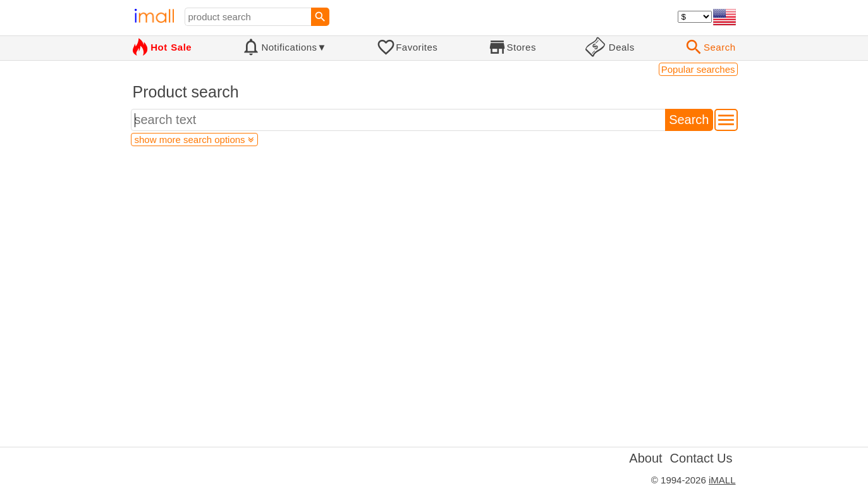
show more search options (194, 140)
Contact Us (701, 458)
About (645, 458)
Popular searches (698, 69)
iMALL (722, 480)
